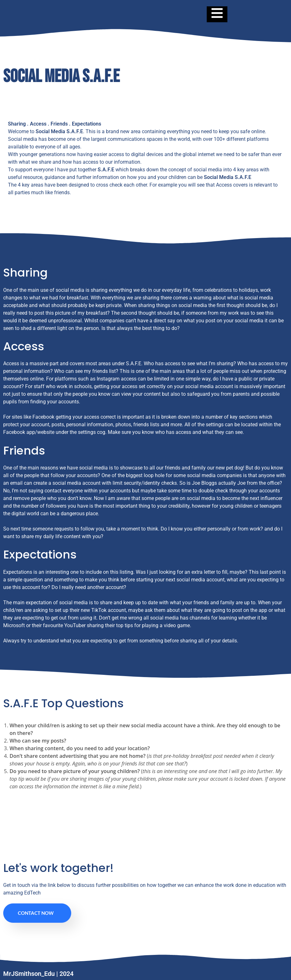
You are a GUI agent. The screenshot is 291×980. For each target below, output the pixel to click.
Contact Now (36, 913)
